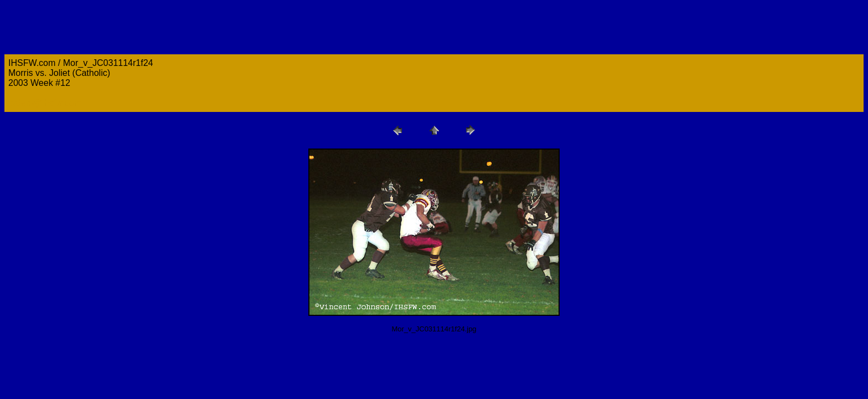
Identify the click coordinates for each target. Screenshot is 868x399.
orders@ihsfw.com (45, 103)
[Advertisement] (206, 367)
